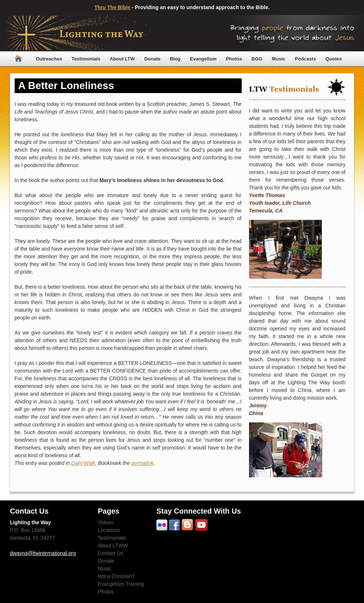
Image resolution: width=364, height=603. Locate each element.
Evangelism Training (121, 584)
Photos (234, 59)
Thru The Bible (112, 7)
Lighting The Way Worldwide (80, 33)
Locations (109, 530)
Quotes (334, 59)
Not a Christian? (116, 576)
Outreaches (49, 59)
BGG (257, 59)
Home (18, 59)
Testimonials (86, 59)
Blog (175, 59)
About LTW (122, 59)
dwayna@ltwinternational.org (43, 553)
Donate (152, 59)
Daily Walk (83, 463)
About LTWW (113, 545)
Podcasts (305, 59)
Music (278, 59)
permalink (142, 463)
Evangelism (203, 59)
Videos (106, 522)
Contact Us (110, 553)
